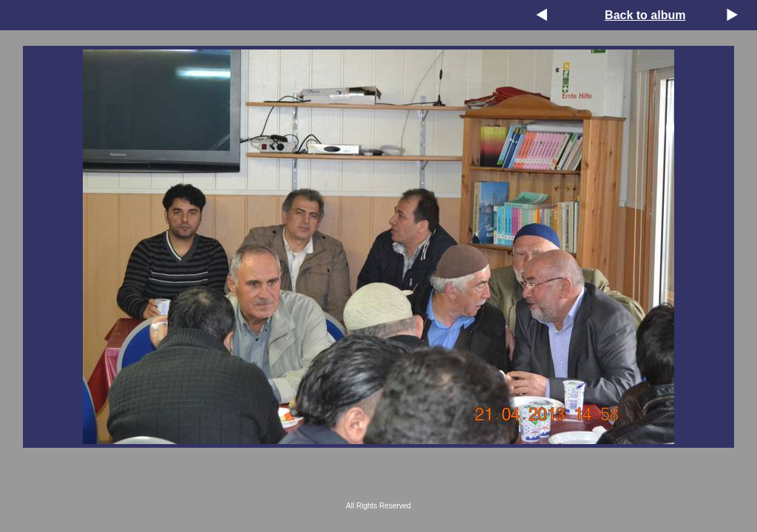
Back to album (645, 15)
